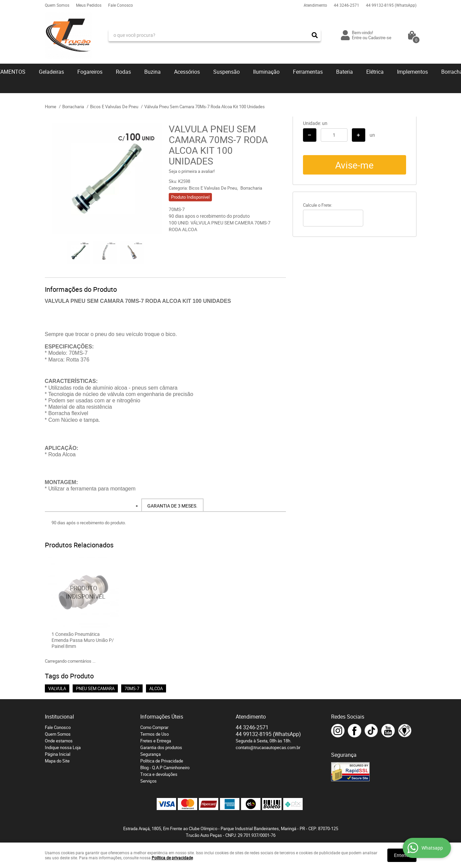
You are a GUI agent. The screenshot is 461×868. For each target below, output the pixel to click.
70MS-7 (132, 688)
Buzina (152, 72)
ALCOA (156, 688)
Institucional (59, 717)
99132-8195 (391, 5)
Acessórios (187, 72)
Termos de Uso (155, 734)
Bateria (344, 72)
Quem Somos (57, 5)
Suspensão (226, 72)
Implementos (412, 72)
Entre (357, 38)
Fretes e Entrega (156, 741)
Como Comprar (154, 727)
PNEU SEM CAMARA (95, 688)
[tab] (172, 505)
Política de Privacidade (162, 761)
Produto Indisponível (84, 592)
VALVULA (57, 688)
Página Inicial (58, 754)
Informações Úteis (162, 717)
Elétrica (375, 72)
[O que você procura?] (315, 35)
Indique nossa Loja (63, 747)
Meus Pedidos (89, 5)
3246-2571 (347, 5)
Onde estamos (59, 741)
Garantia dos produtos (161, 747)
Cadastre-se (380, 38)
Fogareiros (90, 72)
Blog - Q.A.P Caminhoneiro (165, 767)
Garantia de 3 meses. (172, 506)
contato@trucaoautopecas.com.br (268, 747)
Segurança (150, 754)
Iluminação (266, 72)
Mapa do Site (57, 761)
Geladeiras (51, 72)
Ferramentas (308, 72)
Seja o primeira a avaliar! (192, 171)
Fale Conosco (121, 5)
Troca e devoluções (159, 774)
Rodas (123, 72)
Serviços (148, 781)
